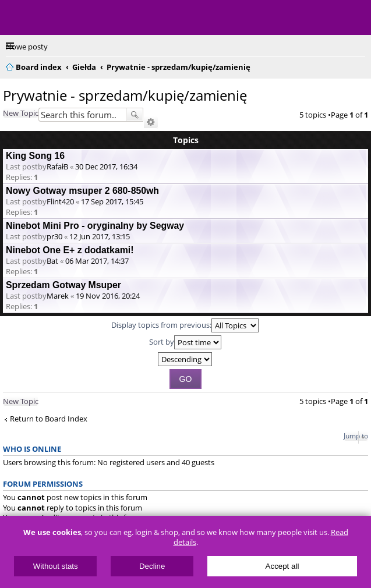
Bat (52, 261)
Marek (58, 296)
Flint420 (60, 201)
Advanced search (151, 122)
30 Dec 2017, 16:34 (106, 167)
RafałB (57, 167)
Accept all (282, 566)
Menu (17, 17)
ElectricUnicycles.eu (84, 19)
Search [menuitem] (361, 65)
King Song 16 (35, 156)
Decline (152, 566)
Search (135, 115)
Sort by (185, 342)
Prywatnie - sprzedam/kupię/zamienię (125, 95)
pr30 (54, 236)
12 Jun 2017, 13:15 (100, 236)
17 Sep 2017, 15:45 (112, 201)
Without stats (56, 566)
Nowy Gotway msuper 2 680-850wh (82, 191)
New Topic (21, 113)
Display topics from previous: (185, 325)
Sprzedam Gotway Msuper (63, 285)
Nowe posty (27, 47)
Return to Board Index (49, 419)
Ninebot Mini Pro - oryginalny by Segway (95, 226)
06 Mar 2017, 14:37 (97, 261)
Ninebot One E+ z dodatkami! (70, 250)
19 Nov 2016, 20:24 (108, 296)
